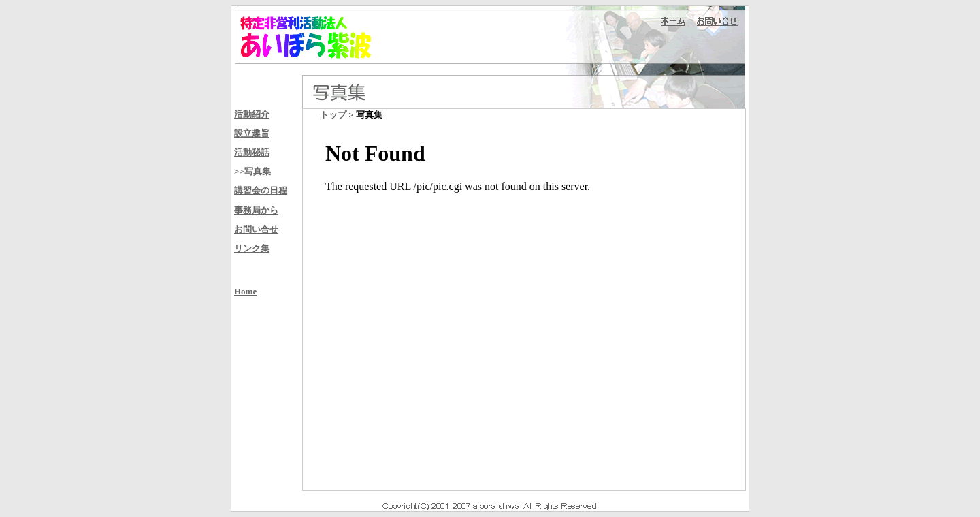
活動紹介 (252, 114)
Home (245, 291)
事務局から (256, 210)
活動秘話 (252, 152)
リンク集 (252, 248)
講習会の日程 (261, 190)
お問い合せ (256, 229)
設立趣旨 (252, 133)
